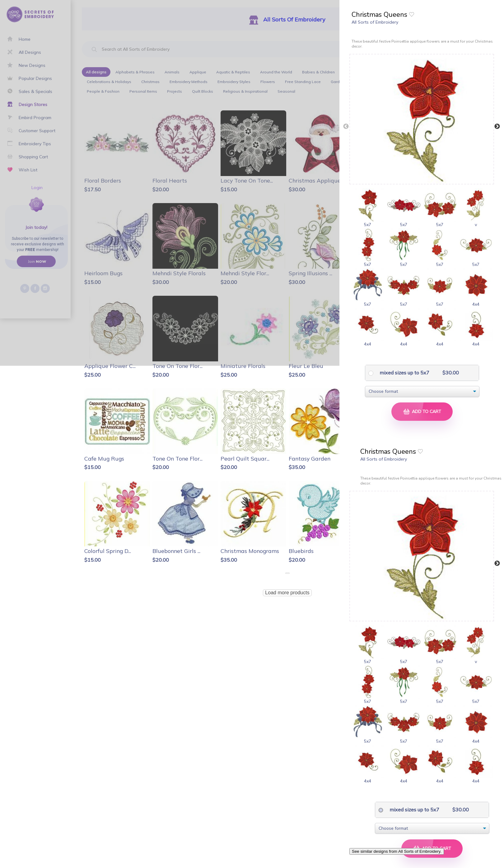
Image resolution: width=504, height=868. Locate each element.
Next (497, 127)
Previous (346, 127)
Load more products (287, 593)
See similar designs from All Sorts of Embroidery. (397, 851)
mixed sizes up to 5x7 (404, 373)
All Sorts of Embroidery (375, 22)
